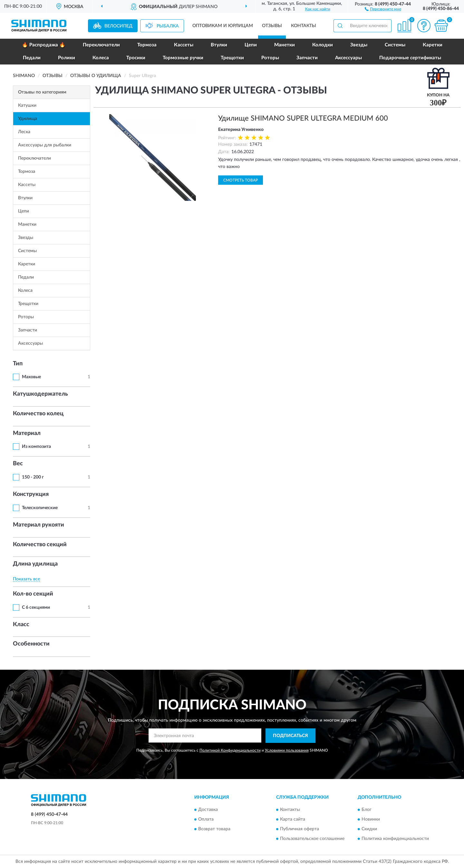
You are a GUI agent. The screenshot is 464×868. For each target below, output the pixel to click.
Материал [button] (27, 433)
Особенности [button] (31, 644)
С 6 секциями (36, 607)
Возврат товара (214, 829)
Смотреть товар (241, 180)
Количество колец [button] (38, 414)
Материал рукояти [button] (39, 525)
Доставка (208, 810)
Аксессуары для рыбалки (45, 145)
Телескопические (40, 508)
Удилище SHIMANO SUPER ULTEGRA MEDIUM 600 (303, 118)
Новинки (371, 820)
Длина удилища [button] (35, 564)
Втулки (219, 45)
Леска (24, 132)
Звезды (359, 45)
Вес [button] (18, 464)
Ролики (67, 58)
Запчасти (307, 58)
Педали (32, 58)
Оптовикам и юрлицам (223, 26)
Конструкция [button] (31, 494)
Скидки (369, 829)
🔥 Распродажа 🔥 (44, 45)
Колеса (101, 58)
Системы (395, 45)
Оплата (206, 820)
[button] (383, 9)
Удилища (28, 119)
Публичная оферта (300, 829)
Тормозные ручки (183, 58)
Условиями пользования (287, 750)
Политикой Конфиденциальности (230, 750)
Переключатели (101, 45)
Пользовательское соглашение (312, 839)
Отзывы (272, 26)
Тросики (136, 58)
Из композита (36, 447)
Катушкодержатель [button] (40, 394)
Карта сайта (293, 820)
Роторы (270, 58)
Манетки (285, 45)
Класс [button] (21, 625)
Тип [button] (18, 364)
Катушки (27, 105)
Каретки (433, 45)
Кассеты (184, 45)
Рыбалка (168, 26)
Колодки (323, 45)
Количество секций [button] (40, 545)
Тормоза (147, 45)
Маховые (31, 377)
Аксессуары (348, 58)
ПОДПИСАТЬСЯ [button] (290, 736)
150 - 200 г (33, 477)
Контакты (304, 26)
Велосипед (118, 26)
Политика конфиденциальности (395, 839)
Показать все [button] (26, 579)
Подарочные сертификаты (410, 58)
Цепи (251, 45)
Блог (367, 810)
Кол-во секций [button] (33, 594)
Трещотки (232, 58)
